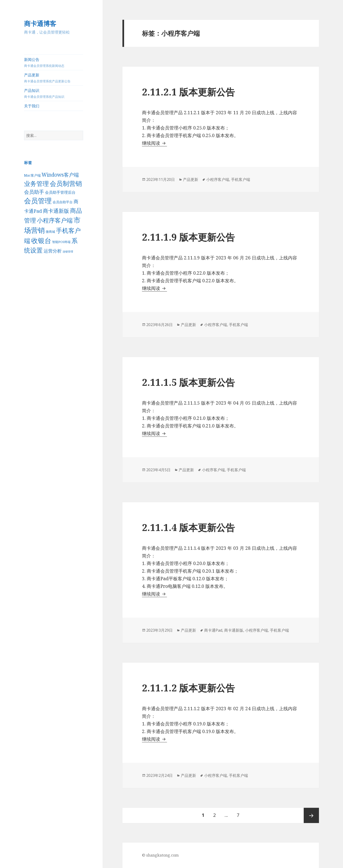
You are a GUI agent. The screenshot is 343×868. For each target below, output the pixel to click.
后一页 (311, 815)
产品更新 (54, 78)
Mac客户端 (32, 175)
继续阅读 (154, 143)
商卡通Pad (213, 630)
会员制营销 (66, 183)
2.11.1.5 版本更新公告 (188, 382)
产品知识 (54, 93)
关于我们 (32, 106)
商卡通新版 (56, 211)
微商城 (50, 232)
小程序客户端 (55, 220)
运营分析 (53, 251)
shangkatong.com (162, 855)
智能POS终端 (61, 242)
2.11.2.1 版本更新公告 (188, 92)
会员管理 (38, 201)
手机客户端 (241, 179)
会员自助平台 (63, 202)
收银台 (41, 240)
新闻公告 (54, 62)
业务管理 (36, 184)
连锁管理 (68, 252)
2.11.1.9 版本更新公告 (188, 237)
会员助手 (34, 192)
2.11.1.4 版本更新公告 (188, 527)
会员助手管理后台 (60, 192)
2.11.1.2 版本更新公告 (188, 688)
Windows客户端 (60, 175)
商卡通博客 (40, 23)
